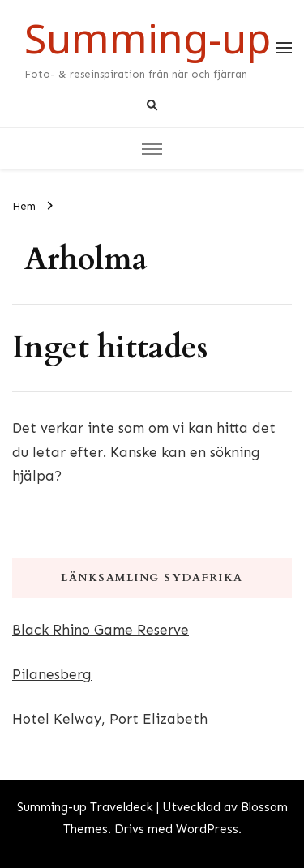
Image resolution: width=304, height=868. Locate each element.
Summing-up (148, 38)
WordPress (207, 829)
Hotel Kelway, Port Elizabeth (110, 719)
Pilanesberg (52, 674)
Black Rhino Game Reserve (101, 630)
